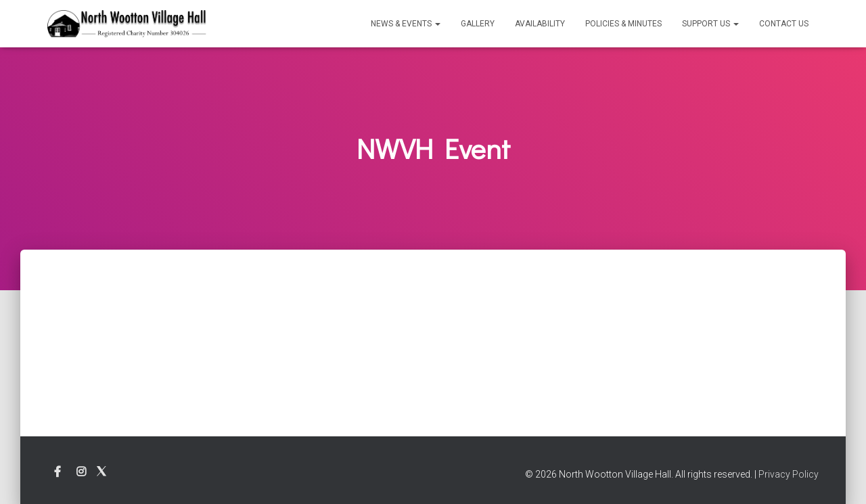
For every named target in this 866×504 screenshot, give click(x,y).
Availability (540, 24)
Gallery (478, 24)
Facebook (58, 472)
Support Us (710, 24)
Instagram (81, 472)
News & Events (406, 24)
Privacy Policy (789, 474)
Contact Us (784, 24)
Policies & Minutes (623, 24)
